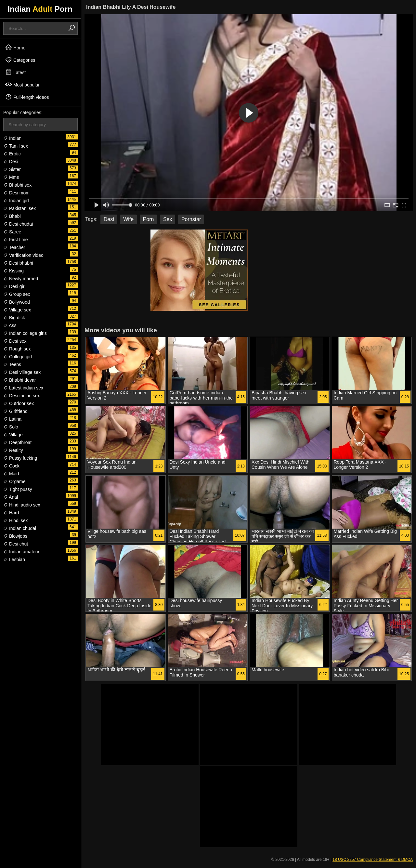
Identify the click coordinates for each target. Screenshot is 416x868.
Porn (149, 219)
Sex (168, 219)
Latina (12, 419)
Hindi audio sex (22, 505)
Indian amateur (21, 552)
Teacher (14, 247)
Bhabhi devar (19, 380)
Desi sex (15, 341)
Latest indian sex (23, 388)
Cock (11, 466)
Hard (11, 513)
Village (13, 435)
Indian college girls (25, 333)
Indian (12, 138)
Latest (15, 72)
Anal (11, 497)
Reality (13, 450)
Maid (11, 474)
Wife (128, 219)
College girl (18, 357)
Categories (20, 60)
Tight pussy (18, 489)
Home (15, 47)
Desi (11, 162)
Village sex (17, 310)
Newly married (21, 279)
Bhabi (12, 216)
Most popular (22, 85)
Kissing (13, 271)
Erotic (12, 154)
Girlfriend (15, 411)
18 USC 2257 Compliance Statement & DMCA (373, 860)
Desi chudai (18, 224)
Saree (12, 232)
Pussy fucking (20, 458)
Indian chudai (20, 528)
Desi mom (16, 193)
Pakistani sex (19, 208)
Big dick (14, 318)
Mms (11, 177)
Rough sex (17, 349)
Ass (10, 325)
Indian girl (16, 201)
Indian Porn (40, 9)
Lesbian (14, 559)
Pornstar (191, 219)
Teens (12, 364)
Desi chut (16, 544)
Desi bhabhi (18, 263)
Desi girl (14, 286)
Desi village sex (22, 372)
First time (15, 240)
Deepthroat (17, 442)
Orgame (14, 481)
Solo (11, 427)
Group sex (17, 294)
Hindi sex (15, 520)
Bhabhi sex (17, 185)
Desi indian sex (22, 396)
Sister (12, 169)
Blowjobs (15, 536)
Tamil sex (16, 146)
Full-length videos (27, 97)
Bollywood (17, 302)
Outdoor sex (19, 403)
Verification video (23, 255)
